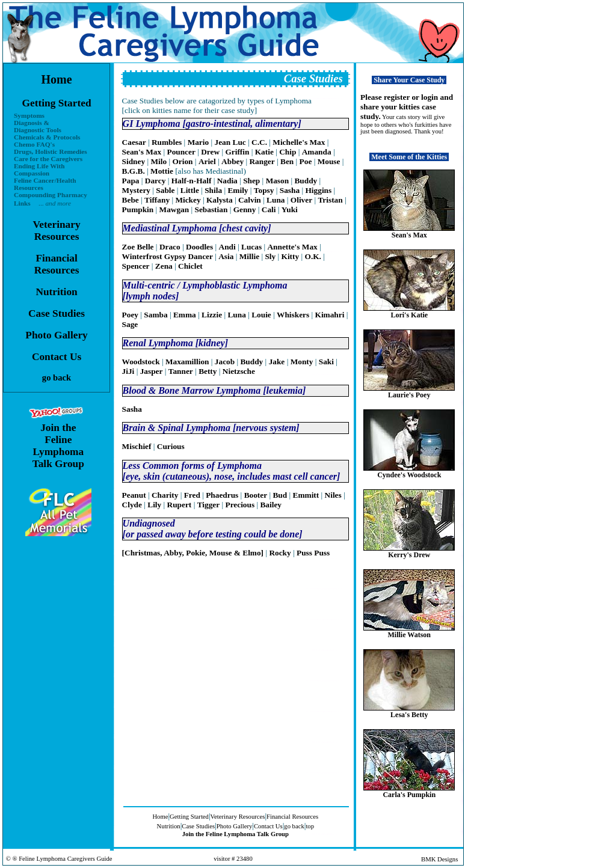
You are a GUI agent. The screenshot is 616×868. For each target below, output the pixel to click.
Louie (261, 315)
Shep (251, 181)
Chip (288, 152)
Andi (227, 247)
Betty (208, 371)
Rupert (180, 505)
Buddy (306, 181)
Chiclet (190, 266)
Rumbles (167, 142)
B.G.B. (134, 171)
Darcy (156, 181)
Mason (278, 181)
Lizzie (212, 315)
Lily (154, 505)
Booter (256, 495)
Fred (192, 495)
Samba (156, 315)
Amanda (317, 152)
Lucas (251, 247)
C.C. (259, 142)
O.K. (313, 256)
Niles (333, 495)
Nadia (227, 181)
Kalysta (220, 200)
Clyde (132, 505)
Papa (131, 181)
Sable (165, 190)
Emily (238, 190)
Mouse (329, 161)
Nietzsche (239, 371)
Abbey (233, 161)
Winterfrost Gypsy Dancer (168, 256)
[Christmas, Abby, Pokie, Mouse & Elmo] (193, 553)
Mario (199, 142)
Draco (170, 247)
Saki (326, 362)
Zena (164, 266)
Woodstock (141, 362)
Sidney (134, 161)
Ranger (262, 161)
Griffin (237, 152)
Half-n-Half (192, 181)
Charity (165, 495)
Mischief (137, 446)
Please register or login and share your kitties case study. (407, 107)
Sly (270, 256)
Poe (306, 161)
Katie (264, 152)
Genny (245, 209)
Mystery (136, 190)
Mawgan (174, 209)
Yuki (290, 209)
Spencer (136, 266)
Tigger (209, 505)
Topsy (264, 190)
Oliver (301, 200)
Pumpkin (138, 209)
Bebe (131, 200)
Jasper (152, 371)
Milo (159, 161)
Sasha (290, 190)
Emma (185, 315)
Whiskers (293, 315)
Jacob (225, 362)
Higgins (318, 190)
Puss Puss (313, 553)
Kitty (291, 256)
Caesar (134, 142)
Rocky (280, 553)
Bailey (271, 505)
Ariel (207, 161)
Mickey (188, 200)
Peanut (134, 495)
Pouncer (181, 152)
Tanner (181, 371)
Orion (182, 161)
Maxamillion (187, 362)
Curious (171, 446)
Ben (287, 161)
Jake (277, 362)
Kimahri (330, 315)
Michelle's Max (299, 142)
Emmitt (306, 495)
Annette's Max (292, 247)
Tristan (330, 200)
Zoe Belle (138, 247)
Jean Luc (230, 142)
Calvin (250, 200)
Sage (130, 324)
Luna (276, 200)
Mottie (162, 171)
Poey (130, 315)
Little (190, 190)
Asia (226, 256)
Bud (280, 495)
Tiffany (157, 200)
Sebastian (211, 209)
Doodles (199, 247)
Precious (240, 505)
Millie (249, 256)
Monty (302, 362)
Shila (213, 190)
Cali (269, 209)
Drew (210, 152)
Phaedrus (222, 495)
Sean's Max (142, 152)
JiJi (128, 371)
